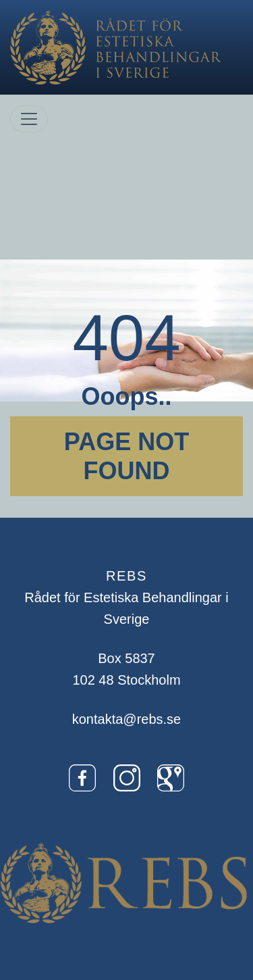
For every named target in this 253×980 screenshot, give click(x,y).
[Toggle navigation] (29, 119)
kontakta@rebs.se (127, 719)
